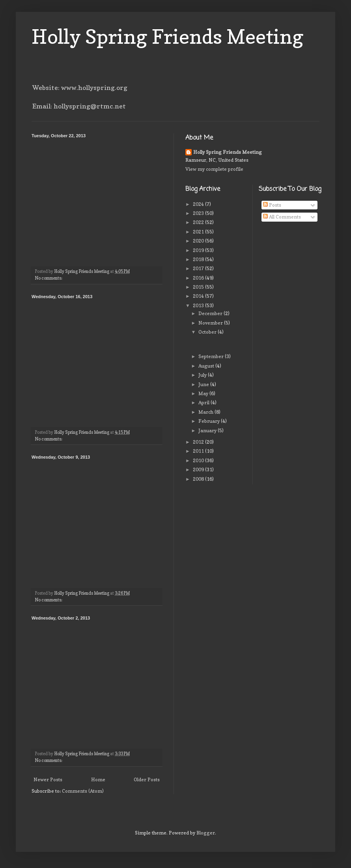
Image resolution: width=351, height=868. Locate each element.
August (207, 366)
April (204, 402)
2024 (199, 204)
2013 (199, 305)
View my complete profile (214, 169)
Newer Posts (48, 779)
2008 (199, 479)
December (211, 313)
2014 (199, 296)
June (204, 384)
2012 (199, 442)
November (211, 323)
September (212, 356)
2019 (199, 250)
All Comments (282, 217)
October (208, 332)
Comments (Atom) (83, 791)
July (203, 375)
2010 (199, 460)
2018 (199, 259)
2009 (199, 469)
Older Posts (147, 779)
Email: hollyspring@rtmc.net (79, 106)
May (204, 393)
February (210, 421)
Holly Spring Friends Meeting (168, 36)
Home (98, 779)
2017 (199, 268)
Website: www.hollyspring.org (80, 88)
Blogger (206, 833)
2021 (199, 232)
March (206, 412)
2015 (199, 287)
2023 (199, 213)
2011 (199, 451)
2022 (199, 222)
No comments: (49, 278)
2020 (199, 241)
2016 (199, 278)
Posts (272, 205)
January (208, 430)
